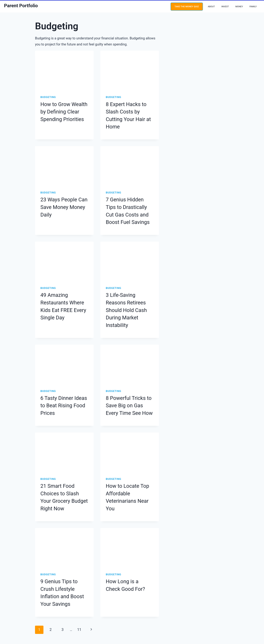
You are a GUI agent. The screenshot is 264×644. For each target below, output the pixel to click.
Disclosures (159, 617)
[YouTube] (7, 617)
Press (171, 617)
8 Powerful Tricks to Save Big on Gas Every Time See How (129, 367)
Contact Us (182, 617)
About (211, 6)
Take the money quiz (187, 6)
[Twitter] (21, 617)
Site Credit (155, 625)
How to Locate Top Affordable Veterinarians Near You (128, 451)
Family (253, 6)
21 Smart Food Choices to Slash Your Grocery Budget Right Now (62, 451)
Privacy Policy (121, 617)
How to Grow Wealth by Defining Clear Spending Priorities (63, 110)
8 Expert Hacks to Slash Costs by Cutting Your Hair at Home (128, 110)
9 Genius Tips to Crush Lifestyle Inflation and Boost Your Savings (62, 534)
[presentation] (64, 70)
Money (239, 6)
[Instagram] (14, 617)
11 (77, 565)
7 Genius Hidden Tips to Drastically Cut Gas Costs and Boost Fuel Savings (129, 193)
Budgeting (47, 97)
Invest (225, 6)
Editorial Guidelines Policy (98, 617)
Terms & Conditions (140, 617)
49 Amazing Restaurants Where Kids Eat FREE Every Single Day (63, 277)
